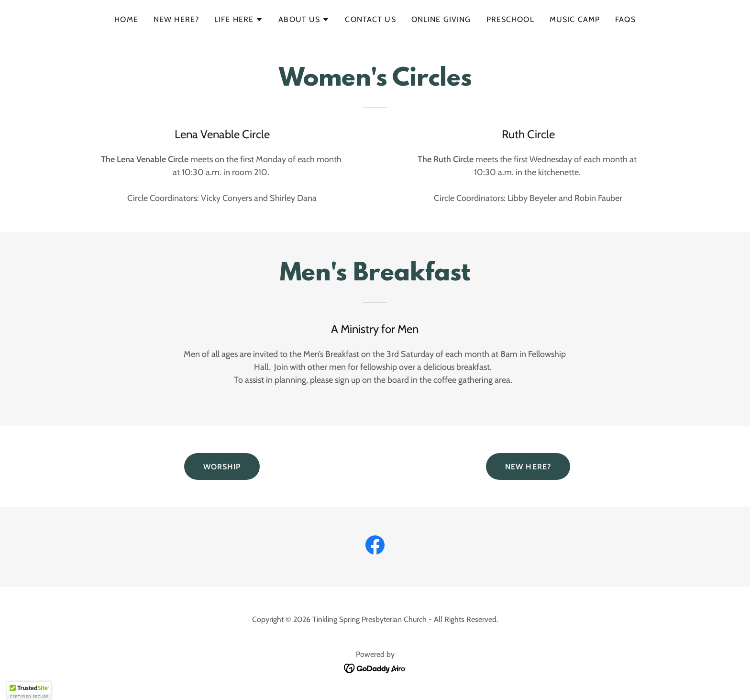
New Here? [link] (176, 19)
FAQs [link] (625, 19)
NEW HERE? (528, 467)
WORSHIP (222, 467)
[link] (375, 547)
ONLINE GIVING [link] (441, 19)
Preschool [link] (510, 19)
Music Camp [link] (575, 19)
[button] (239, 20)
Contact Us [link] (370, 19)
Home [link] (126, 19)
